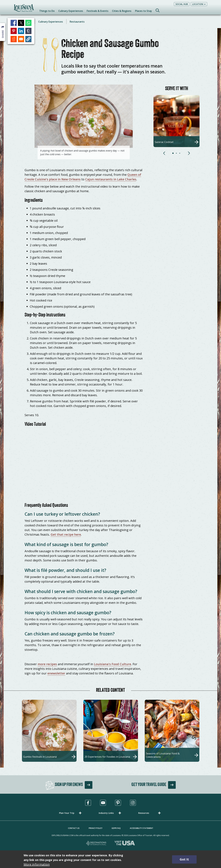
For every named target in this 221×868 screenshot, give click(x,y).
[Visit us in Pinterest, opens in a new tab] (118, 803)
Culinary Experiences (51, 22)
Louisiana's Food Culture (112, 664)
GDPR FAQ (116, 828)
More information (37, 864)
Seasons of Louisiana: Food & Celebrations (163, 755)
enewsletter (56, 673)
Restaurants (77, 22)
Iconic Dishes (24, 22)
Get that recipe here (66, 534)
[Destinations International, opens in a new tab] (96, 844)
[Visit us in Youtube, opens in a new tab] (103, 803)
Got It (184, 859)
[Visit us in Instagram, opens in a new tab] (133, 803)
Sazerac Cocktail (164, 142)
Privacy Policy (96, 828)
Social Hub (182, 4)
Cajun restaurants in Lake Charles (111, 179)
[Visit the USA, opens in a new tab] (125, 844)
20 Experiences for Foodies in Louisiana (107, 757)
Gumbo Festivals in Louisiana (40, 757)
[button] (174, 154)
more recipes (47, 664)
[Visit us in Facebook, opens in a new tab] (88, 803)
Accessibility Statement (142, 828)
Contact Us (74, 828)
